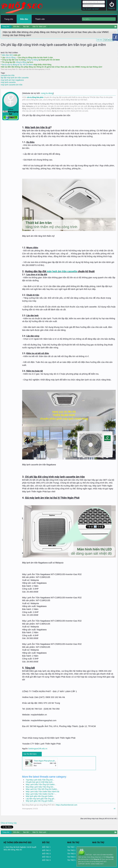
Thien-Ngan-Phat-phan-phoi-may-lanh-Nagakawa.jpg (55, 761)
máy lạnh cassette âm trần (12, 85)
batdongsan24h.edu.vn (38, 749)
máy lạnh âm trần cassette (62, 271)
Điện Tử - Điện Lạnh (19, 69)
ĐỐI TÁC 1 (46, 847)
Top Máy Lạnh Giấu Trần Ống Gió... (40, 780)
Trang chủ (9, 19)
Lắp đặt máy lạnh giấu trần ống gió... (41, 799)
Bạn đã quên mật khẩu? (91, 9)
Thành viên (40, 19)
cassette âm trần (8, 75)
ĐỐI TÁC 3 (46, 854)
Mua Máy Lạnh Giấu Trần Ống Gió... (40, 787)
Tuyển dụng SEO (109, 40)
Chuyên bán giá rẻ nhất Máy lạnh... (40, 782)
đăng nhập (110, 857)
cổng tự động (21, 62)
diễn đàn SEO (7, 55)
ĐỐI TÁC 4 (46, 857)
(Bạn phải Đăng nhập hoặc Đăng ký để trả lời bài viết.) (99, 819)
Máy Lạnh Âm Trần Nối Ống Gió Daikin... (42, 789)
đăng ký (96, 859)
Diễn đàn (100, 40)
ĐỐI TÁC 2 (46, 850)
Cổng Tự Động (32, 60)
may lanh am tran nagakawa (12, 80)
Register (112, 8)
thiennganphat (39, 69)
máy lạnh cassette (8, 82)
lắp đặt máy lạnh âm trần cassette (15, 78)
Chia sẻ (4, 823)
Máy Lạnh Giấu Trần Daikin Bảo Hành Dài (43, 792)
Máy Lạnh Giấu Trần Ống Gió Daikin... (41, 784)
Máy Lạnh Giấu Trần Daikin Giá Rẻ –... (41, 794)
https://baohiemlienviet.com (67, 805)
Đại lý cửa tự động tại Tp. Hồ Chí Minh (17, 65)
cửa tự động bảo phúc (35, 97)
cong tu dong (47, 93)
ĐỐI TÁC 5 (46, 860)
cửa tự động (10, 57)
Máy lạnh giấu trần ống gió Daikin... (40, 796)
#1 (115, 809)
